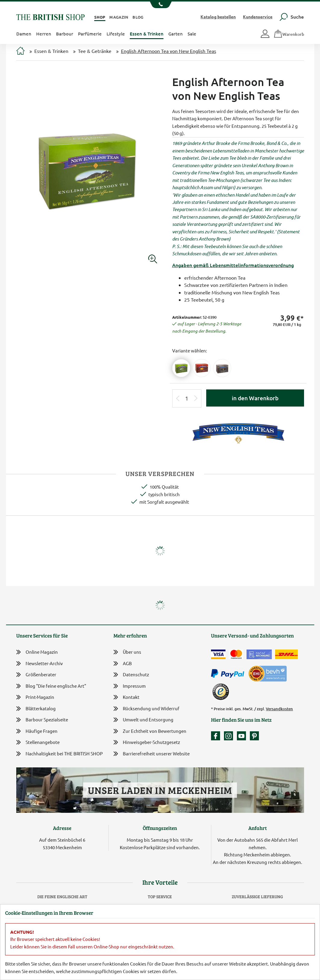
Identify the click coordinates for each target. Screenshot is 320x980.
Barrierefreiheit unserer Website (152, 754)
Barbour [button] (65, 34)
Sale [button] (192, 34)
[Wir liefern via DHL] (286, 654)
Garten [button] (176, 34)
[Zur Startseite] (20, 51)
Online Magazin (37, 652)
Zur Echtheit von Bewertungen (150, 731)
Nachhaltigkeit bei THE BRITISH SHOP (59, 754)
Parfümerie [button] (90, 34)
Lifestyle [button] (116, 34)
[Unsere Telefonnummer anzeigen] (160, 5)
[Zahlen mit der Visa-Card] (218, 654)
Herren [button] (44, 34)
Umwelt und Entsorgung (143, 720)
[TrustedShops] (221, 692)
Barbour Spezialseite (42, 720)
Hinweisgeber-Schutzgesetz (147, 743)
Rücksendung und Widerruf (146, 709)
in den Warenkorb (255, 398)
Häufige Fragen (37, 731)
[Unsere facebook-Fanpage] (217, 736)
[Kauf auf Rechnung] (259, 654)
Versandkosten (279, 709)
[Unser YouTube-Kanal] (243, 736)
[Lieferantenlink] (238, 432)
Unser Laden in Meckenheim (160, 790)
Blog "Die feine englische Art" (51, 686)
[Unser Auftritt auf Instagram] (230, 736)
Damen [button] (24, 34)
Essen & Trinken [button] (147, 34)
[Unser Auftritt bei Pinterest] (254, 736)
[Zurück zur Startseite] (50, 16)
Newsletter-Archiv (40, 664)
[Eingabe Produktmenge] (187, 399)
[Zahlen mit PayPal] (229, 674)
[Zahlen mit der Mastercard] (236, 654)
